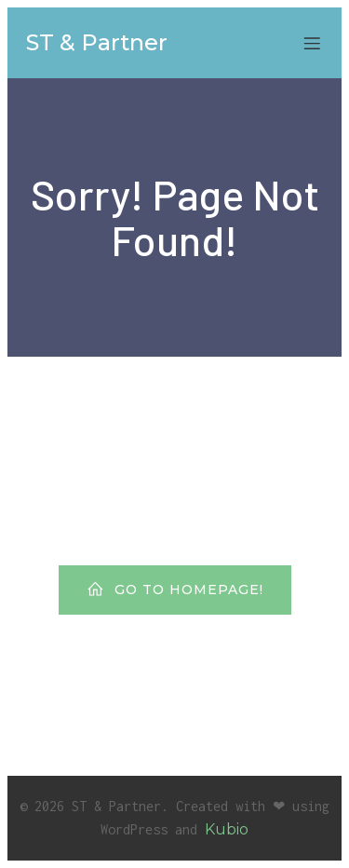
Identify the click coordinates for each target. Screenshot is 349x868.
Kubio (227, 829)
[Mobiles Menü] (312, 43)
